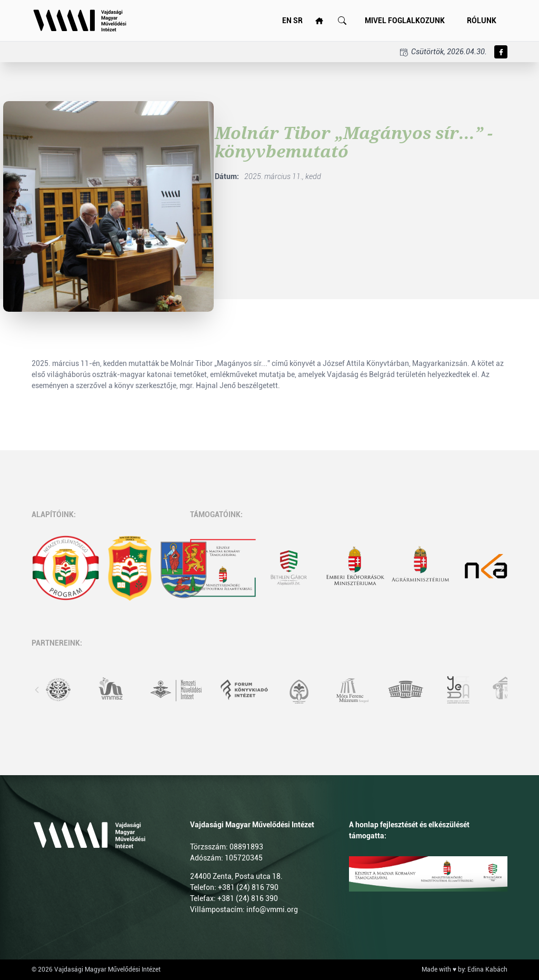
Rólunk (482, 21)
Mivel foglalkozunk (405, 21)
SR (298, 21)
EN (287, 21)
